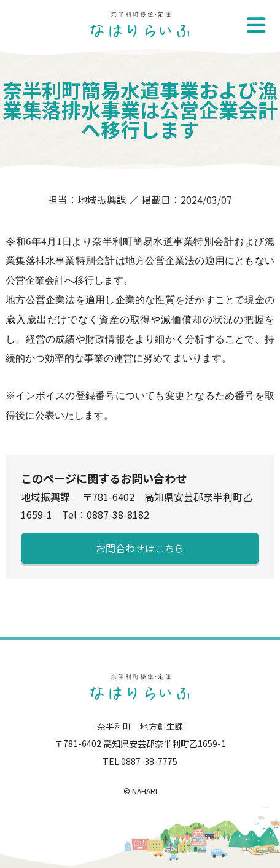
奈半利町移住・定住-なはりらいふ (140, 25)
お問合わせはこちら (140, 548)
